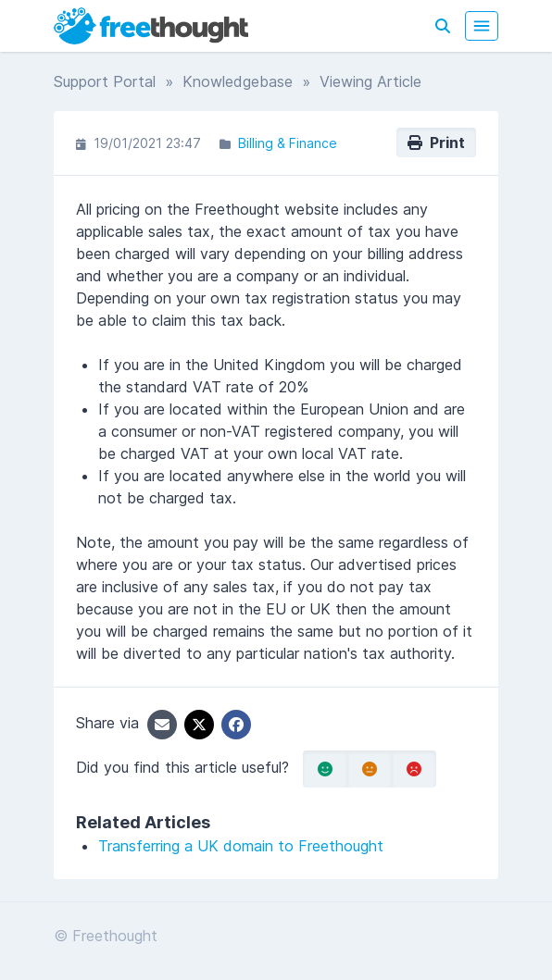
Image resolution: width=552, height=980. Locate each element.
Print (436, 143)
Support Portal (105, 81)
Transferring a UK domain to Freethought (241, 846)
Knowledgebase (238, 81)
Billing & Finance (288, 143)
